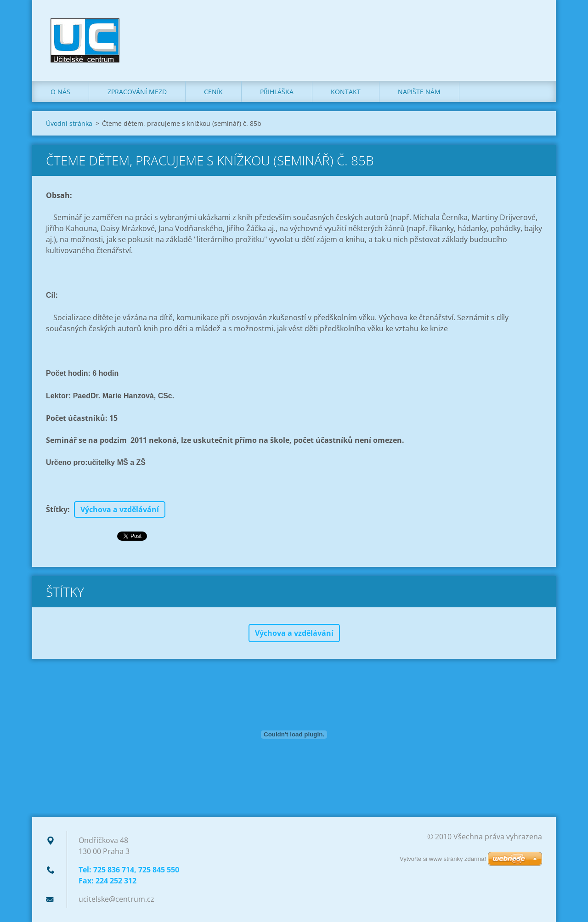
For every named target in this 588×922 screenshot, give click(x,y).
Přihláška (277, 92)
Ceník (213, 92)
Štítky (57, 509)
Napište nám (419, 92)
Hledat (532, 27)
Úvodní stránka (69, 123)
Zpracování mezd (137, 92)
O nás (60, 92)
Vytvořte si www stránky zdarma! (443, 859)
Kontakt (346, 92)
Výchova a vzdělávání (120, 509)
